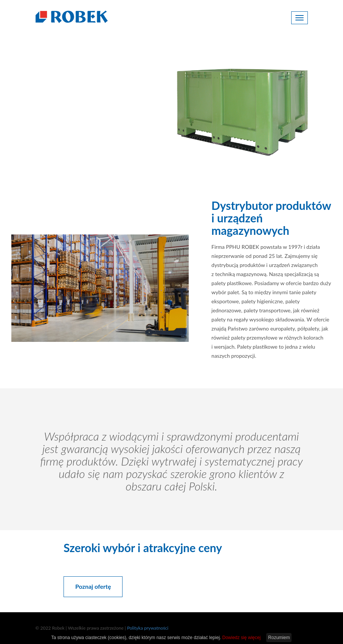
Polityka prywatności (148, 628)
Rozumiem (279, 638)
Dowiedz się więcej (241, 638)
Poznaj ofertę (76, 135)
